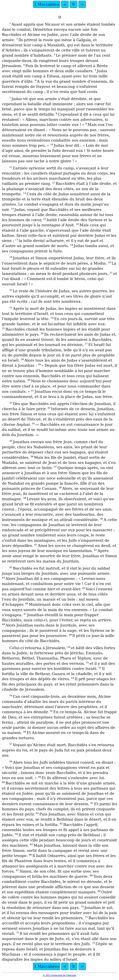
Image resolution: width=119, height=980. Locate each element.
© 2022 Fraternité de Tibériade (59, 975)
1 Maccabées (47, 4)
